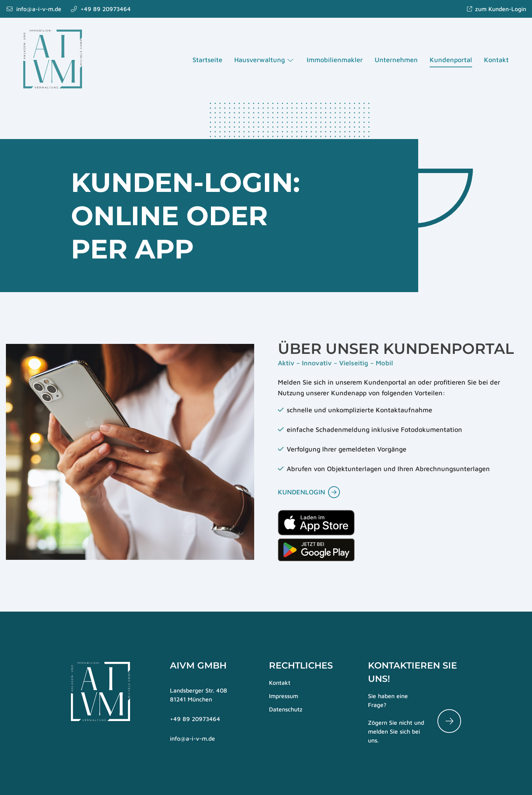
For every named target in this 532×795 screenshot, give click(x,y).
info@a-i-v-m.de (192, 738)
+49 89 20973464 (195, 719)
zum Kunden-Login (496, 9)
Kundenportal (451, 60)
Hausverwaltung (265, 60)
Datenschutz (286, 709)
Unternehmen (396, 60)
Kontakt (496, 60)
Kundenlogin (301, 492)
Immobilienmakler (334, 60)
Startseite (207, 60)
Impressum (284, 696)
